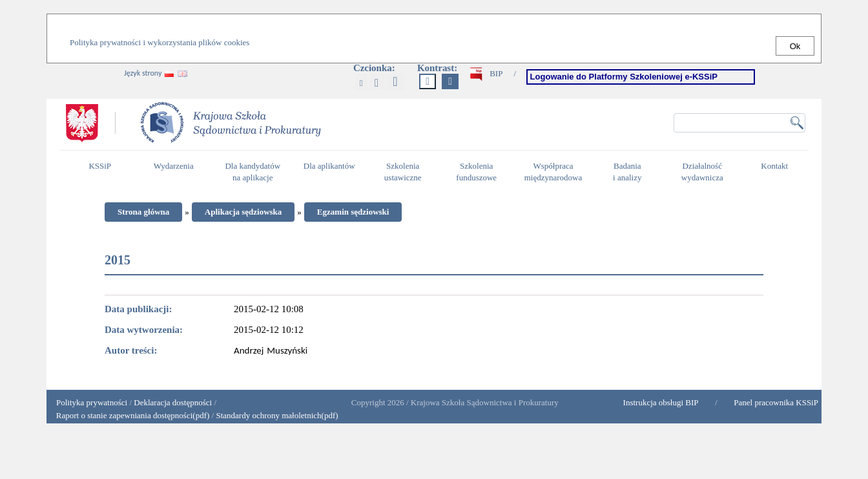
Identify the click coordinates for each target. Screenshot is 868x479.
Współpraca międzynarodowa (555, 172)
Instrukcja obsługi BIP (661, 402)
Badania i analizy (631, 172)
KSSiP (103, 171)
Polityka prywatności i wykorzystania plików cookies (160, 42)
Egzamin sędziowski (353, 212)
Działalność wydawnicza (706, 172)
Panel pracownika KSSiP (776, 402)
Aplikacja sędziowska (243, 212)
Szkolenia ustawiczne (406, 172)
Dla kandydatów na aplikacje (253, 172)
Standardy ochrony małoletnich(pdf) (277, 415)
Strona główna (143, 212)
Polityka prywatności (92, 402)
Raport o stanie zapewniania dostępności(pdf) (129, 415)
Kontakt (778, 171)
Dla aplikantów (331, 171)
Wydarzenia (174, 166)
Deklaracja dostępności (173, 402)
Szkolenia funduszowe (480, 172)
